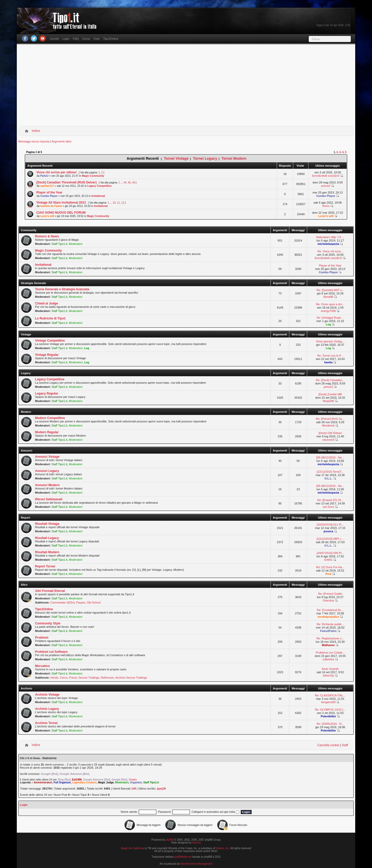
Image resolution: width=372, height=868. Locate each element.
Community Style (48, 623)
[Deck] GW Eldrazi (330, 433)
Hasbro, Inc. (223, 848)
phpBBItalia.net (183, 857)
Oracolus (328, 600)
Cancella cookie (328, 745)
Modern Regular (47, 432)
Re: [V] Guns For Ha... (330, 567)
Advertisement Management (196, 864)
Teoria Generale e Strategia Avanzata (62, 289)
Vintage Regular (47, 355)
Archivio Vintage (47, 695)
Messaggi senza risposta (34, 141)
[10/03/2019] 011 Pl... (330, 525)
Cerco (64, 678)
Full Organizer (62, 782)
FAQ (76, 39)
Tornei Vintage (176, 158)
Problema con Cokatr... (330, 653)
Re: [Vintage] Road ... (330, 318)
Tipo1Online (111, 39)
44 (125, 183)
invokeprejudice (328, 617)
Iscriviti (55, 39)
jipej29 (161, 789)
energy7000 (328, 311)
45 (129, 183)
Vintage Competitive (50, 341)
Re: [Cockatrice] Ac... (330, 610)
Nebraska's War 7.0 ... (330, 237)
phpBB (170, 840)
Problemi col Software (51, 652)
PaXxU (44, 176)
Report (25, 518)
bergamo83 (328, 702)
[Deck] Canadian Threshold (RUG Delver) (67, 182)
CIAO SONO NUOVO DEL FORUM (61, 213)
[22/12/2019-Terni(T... (330, 472)
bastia (328, 362)
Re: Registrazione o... (330, 638)
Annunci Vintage (47, 457)
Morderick (328, 425)
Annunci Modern (47, 485)
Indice (36, 131)
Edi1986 (77, 780)
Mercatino (42, 666)
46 (133, 183)
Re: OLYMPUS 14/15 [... (330, 710)
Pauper (81, 602)
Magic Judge (106, 782)
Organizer (136, 782)
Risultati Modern (47, 552)
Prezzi (73, 678)
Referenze (107, 678)
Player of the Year (49, 192)
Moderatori (76, 244)
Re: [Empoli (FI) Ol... (330, 500)
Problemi (42, 638)
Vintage (26, 334)
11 (118, 203)
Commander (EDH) (62, 602)
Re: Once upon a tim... (330, 304)
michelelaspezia (328, 244)
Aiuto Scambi (330, 669)
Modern (26, 412)
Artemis (197, 843)
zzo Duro (328, 507)
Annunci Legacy (47, 471)
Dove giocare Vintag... (330, 341)
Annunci (26, 451)
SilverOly (328, 676)
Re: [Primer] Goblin (330, 594)
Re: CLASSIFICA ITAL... (330, 695)
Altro (24, 585)
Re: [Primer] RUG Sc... (330, 419)
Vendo (54, 678)
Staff (345, 745)
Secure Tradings (89, 678)
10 (114, 203)
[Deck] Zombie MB (330, 394)
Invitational (98, 196)
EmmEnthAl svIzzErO (326, 176)
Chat (96, 39)
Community (29, 230)
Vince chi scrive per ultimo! (57, 172)
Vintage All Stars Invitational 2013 (61, 203)
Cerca (86, 39)
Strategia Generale (33, 283)
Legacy (26, 373)
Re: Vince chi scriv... (330, 251)
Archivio (26, 688)
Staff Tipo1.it (59, 244)
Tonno (326, 206)
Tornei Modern (234, 158)
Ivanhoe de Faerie (51, 206)
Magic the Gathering (133, 848)
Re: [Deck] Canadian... (330, 380)
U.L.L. (328, 478)
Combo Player (49, 196)
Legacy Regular (47, 393)
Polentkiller (328, 716)
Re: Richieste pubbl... (330, 624)
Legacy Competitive (99, 186)
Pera (328, 574)
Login (66, 39)
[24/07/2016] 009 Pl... (330, 553)
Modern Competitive (50, 418)
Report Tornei (45, 566)
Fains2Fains (328, 631)
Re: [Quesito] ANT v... (330, 290)
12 (123, 203)
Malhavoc (328, 645)
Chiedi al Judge (47, 303)
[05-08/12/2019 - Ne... (330, 457)
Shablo (133, 780)
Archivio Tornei (46, 723)
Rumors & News (47, 236)
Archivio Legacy (47, 709)
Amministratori (43, 782)
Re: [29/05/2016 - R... (330, 724)
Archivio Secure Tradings (131, 678)
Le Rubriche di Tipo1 (50, 318)
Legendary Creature (84, 782)
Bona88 (328, 297)
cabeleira (328, 659)
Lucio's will (47, 216)
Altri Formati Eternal (50, 591)
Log (328, 324)
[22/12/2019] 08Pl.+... (330, 539)
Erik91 (328, 560)
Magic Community (93, 176)
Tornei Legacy (205, 158)
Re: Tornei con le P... (330, 356)
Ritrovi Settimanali (49, 499)
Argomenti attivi (61, 141)
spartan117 (47, 186)
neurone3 (328, 440)
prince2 (326, 186)
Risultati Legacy (47, 538)
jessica (328, 531)
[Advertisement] (186, 86)
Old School (94, 602)
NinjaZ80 (328, 401)
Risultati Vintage (47, 524)
